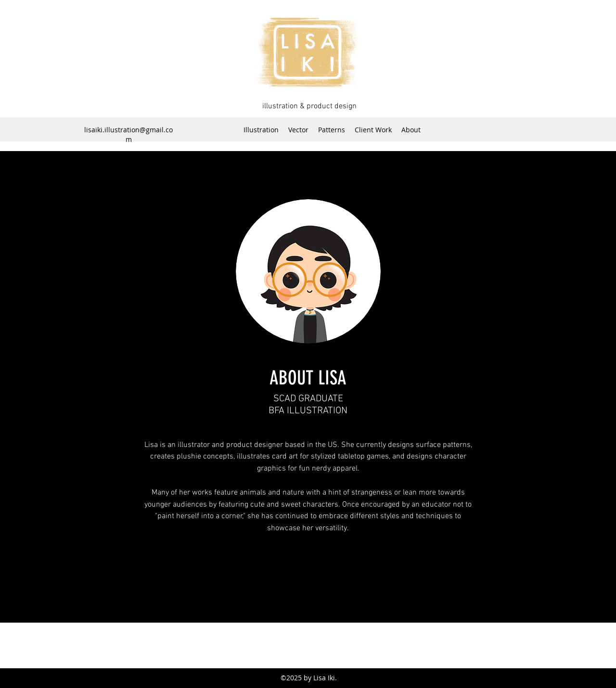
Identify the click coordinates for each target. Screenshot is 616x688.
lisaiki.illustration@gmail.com (128, 134)
